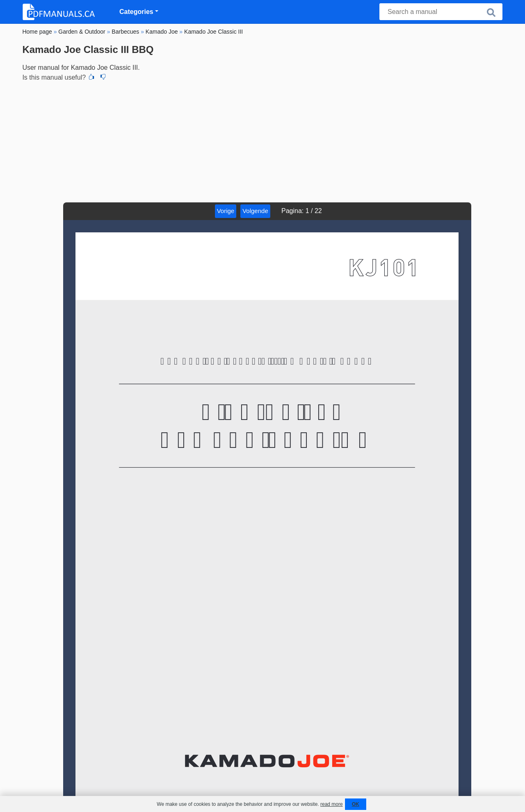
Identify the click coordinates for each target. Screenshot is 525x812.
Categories (136, 12)
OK (356, 804)
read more (332, 804)
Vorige (226, 211)
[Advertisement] (262, 141)
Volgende (255, 211)
